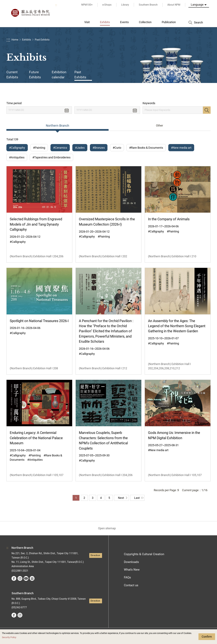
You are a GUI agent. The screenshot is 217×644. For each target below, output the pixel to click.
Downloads (131, 562)
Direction (95, 555)
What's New (132, 570)
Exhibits (27, 40)
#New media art (181, 148)
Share (179, 92)
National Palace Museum (30, 13)
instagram (20, 578)
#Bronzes (99, 148)
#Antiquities (17, 157)
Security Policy (9, 637)
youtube (26, 578)
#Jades (80, 148)
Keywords (149, 103)
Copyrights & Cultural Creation (144, 554)
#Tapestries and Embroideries (51, 157)
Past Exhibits (42, 40)
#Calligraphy (17, 148)
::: (56, 5)
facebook (14, 578)
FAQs (127, 577)
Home (15, 40)
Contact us (131, 585)
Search (207, 110)
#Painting (39, 148)
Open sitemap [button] (107, 528)
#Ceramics (60, 148)
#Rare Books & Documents (146, 148)
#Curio (117, 148)
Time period (14, 103)
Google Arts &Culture (32, 578)
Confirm (207, 637)
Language (197, 5)
